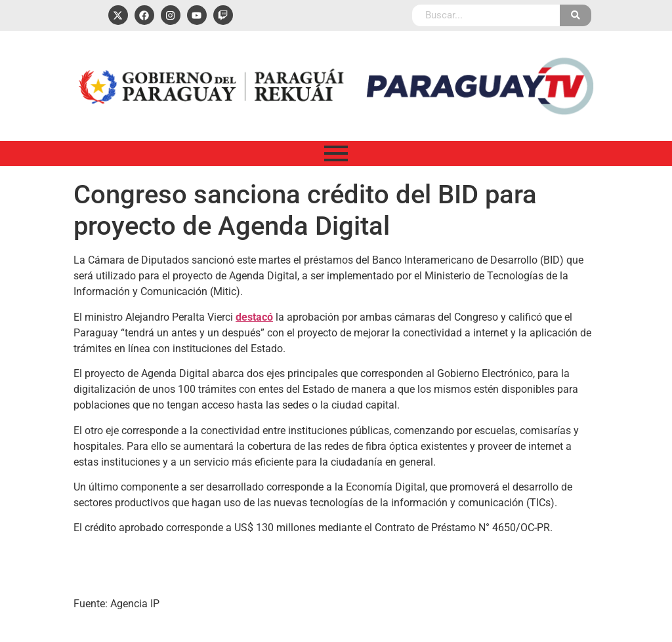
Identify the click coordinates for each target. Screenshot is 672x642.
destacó (254, 317)
